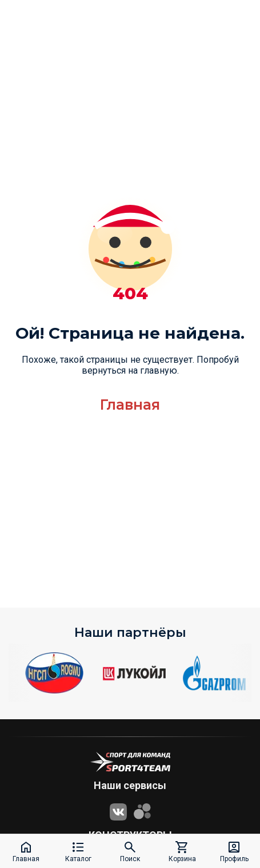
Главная (130, 405)
